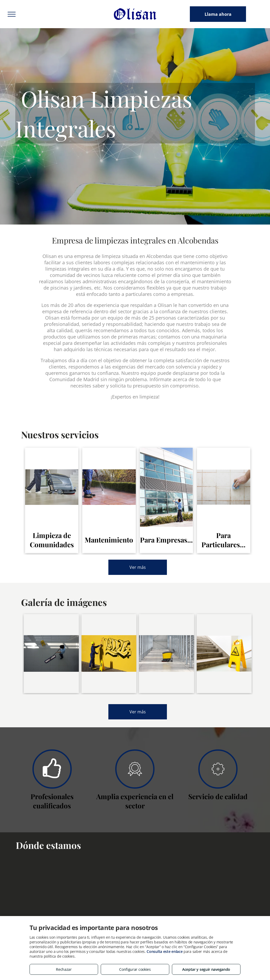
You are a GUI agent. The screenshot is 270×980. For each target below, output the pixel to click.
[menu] (12, 14)
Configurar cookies (135, 969)
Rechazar (64, 969)
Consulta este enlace (165, 951)
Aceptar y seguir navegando (206, 969)
